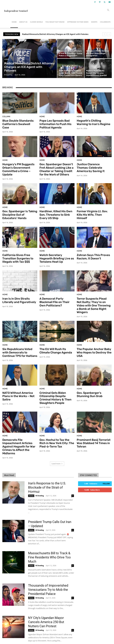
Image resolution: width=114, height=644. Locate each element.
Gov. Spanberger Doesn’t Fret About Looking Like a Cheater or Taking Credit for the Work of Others (56, 168)
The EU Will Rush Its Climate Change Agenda (56, 341)
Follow (106, 470)
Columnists (105, 22)
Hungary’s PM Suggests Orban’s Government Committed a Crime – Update (20, 166)
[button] (108, 10)
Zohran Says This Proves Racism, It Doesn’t (92, 253)
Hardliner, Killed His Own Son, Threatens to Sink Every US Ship (54, 212)
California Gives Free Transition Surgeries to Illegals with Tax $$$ (16, 254)
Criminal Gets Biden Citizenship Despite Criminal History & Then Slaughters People (56, 387)
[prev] (104, 34)
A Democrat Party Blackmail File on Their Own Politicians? (56, 297)
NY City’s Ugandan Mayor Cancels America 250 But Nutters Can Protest (46, 608)
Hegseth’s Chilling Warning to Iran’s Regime (93, 122)
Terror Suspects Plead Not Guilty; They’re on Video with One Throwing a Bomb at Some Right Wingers (94, 298)
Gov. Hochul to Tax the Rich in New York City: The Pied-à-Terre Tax (56, 431)
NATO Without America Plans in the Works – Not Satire (20, 384)
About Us (23, 22)
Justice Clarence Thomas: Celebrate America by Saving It (93, 166)
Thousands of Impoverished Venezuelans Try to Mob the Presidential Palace (48, 576)
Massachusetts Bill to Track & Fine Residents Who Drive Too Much (49, 544)
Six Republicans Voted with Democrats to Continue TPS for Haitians (19, 343)
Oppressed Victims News (78, 22)
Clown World (36, 22)
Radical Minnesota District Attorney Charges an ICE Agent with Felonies (55, 34)
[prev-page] (4, 635)
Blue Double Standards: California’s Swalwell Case (18, 122)
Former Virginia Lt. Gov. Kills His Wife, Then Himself (94, 210)
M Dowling (40, 482)
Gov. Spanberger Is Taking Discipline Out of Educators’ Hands (19, 212)
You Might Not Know (55, 22)
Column (6, 117)
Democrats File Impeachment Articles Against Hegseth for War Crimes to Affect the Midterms (17, 434)
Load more (57, 450)
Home (14, 22)
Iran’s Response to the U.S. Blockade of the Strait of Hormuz (47, 474)
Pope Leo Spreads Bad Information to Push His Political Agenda (54, 124)
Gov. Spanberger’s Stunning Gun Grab (94, 384)
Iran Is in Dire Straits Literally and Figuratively (18, 295)
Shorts (94, 22)
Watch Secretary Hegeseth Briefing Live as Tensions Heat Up (56, 254)
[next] (109, 34)
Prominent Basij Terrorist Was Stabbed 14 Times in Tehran (92, 431)
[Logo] (16, 10)
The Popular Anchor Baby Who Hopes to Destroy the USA (92, 343)
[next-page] (9, 635)
